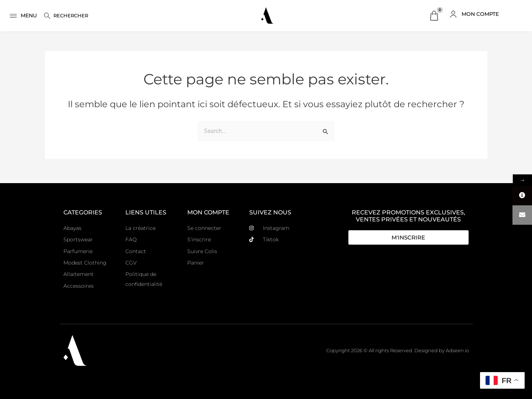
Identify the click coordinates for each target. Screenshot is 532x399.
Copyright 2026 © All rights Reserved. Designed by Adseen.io (398, 350)
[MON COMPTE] (453, 14)
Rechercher (71, 15)
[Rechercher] (47, 16)
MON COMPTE (480, 14)
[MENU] (13, 16)
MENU (29, 15)
